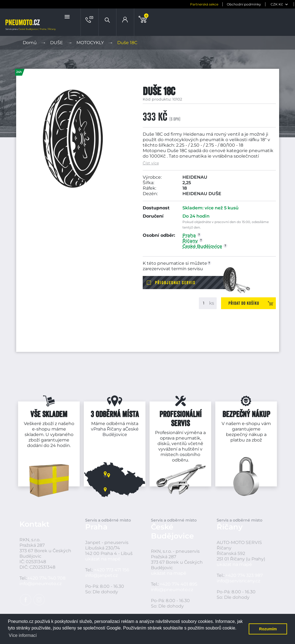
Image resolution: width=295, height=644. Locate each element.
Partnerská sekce (180, 4)
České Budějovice (121, 432)
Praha (100, 429)
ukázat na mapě (103, 559)
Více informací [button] (23, 635)
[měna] (256, 4)
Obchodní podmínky (220, 4)
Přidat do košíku (244, 303)
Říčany (114, 429)
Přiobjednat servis (175, 283)
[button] (68, 17)
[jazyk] (283, 4)
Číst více (151, 163)
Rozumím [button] (268, 629)
